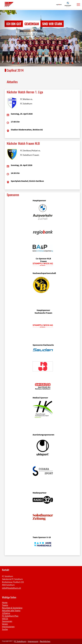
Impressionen (8, 627)
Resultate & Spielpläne (12, 608)
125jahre (6, 613)
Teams (5, 605)
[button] (6, 38)
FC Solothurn (20, 641)
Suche (5, 629)
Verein (5, 624)
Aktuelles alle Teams (11, 610)
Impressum (33, 641)
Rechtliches (45, 641)
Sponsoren (7, 621)
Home (5, 602)
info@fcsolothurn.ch (11, 588)
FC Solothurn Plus (10, 616)
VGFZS (5, 619)
